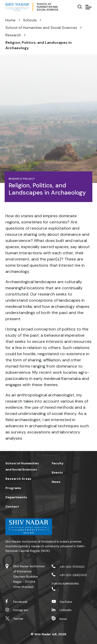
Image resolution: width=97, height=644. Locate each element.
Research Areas (18, 479)
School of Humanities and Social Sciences (41, 28)
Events (57, 473)
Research (13, 35)
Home (10, 20)
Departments (16, 497)
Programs (13, 488)
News (56, 482)
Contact (12, 507)
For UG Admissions (65, 584)
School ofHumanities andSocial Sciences (47, 7)
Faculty (58, 463)
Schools (30, 20)
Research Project (22, 179)
